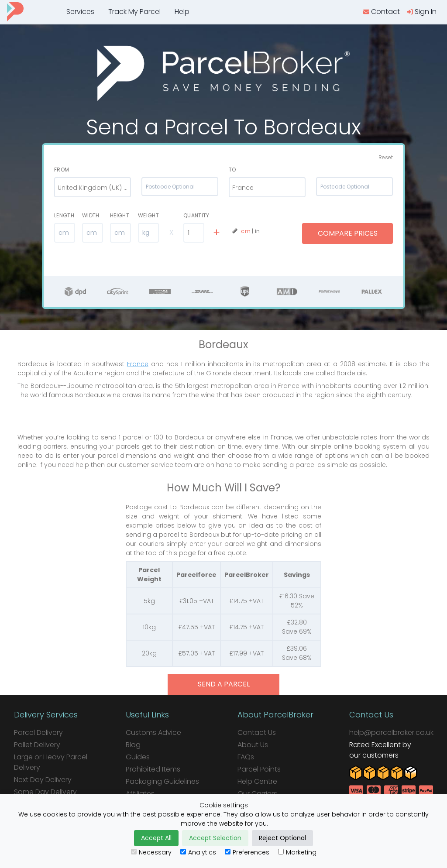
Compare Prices (348, 233)
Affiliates (140, 794)
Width (91, 215)
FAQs (246, 757)
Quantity (194, 215)
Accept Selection (215, 838)
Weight (148, 215)
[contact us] (382, 12)
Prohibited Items (153, 769)
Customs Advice (153, 732)
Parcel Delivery (38, 732)
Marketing (297, 852)
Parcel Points (259, 769)
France (138, 364)
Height (120, 215)
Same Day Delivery (45, 792)
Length (64, 215)
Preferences (247, 852)
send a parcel (224, 684)
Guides (138, 757)
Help (182, 12)
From (62, 170)
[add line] (217, 233)
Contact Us (257, 732)
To (232, 170)
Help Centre (257, 781)
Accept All (156, 838)
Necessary (151, 852)
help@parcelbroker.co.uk (391, 732)
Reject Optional (282, 838)
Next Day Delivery (43, 780)
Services (80, 12)
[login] (422, 12)
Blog (133, 745)
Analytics (198, 852)
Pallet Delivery (37, 745)
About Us (253, 745)
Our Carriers (257, 794)
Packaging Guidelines (162, 781)
